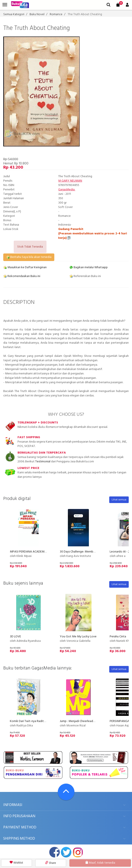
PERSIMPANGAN (121, 721)
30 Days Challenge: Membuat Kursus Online (87, 552)
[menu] (5, 5)
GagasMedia (67, 190)
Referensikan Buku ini (85, 276)
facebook (55, 852)
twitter (66, 852)
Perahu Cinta (118, 637)
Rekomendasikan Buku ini (22, 276)
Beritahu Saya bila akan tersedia (29, 257)
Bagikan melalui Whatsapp (89, 267)
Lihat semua (119, 500)
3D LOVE (15, 637)
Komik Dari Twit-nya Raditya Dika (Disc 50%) (39, 721)
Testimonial (43, 462)
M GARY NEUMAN (70, 181)
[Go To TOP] (66, 792)
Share (51, 863)
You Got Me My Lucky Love (78, 637)
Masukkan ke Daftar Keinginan (25, 267)
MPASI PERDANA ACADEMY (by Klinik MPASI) (39, 552)
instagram (78, 852)
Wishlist (16, 863)
